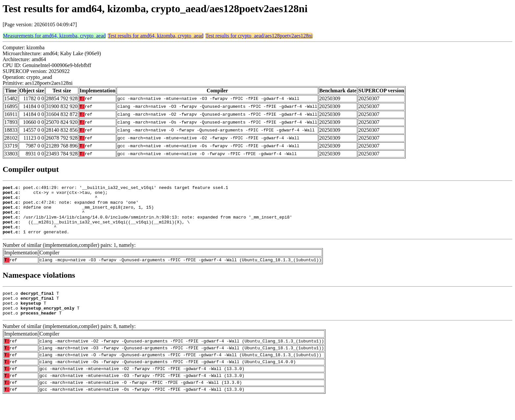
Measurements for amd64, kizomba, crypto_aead (54, 36)
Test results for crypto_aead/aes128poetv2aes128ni (259, 36)
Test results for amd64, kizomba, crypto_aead (156, 36)
